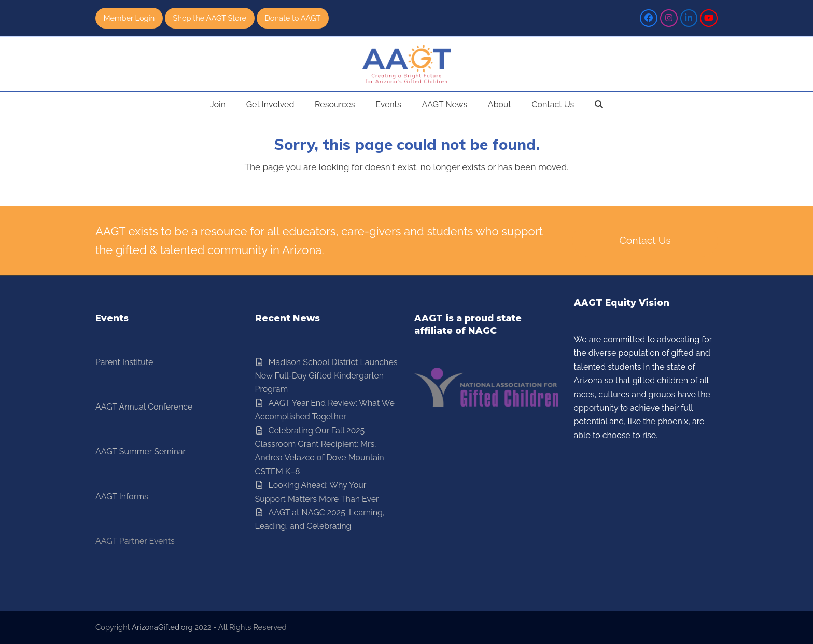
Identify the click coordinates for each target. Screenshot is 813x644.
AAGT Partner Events (135, 542)
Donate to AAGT (295, 18)
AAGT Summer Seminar (141, 452)
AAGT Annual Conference (144, 407)
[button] (599, 105)
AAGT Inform (120, 496)
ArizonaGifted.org (162, 627)
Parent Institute (124, 362)
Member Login (130, 18)
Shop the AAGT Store (211, 18)
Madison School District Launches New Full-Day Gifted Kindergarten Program (326, 376)
